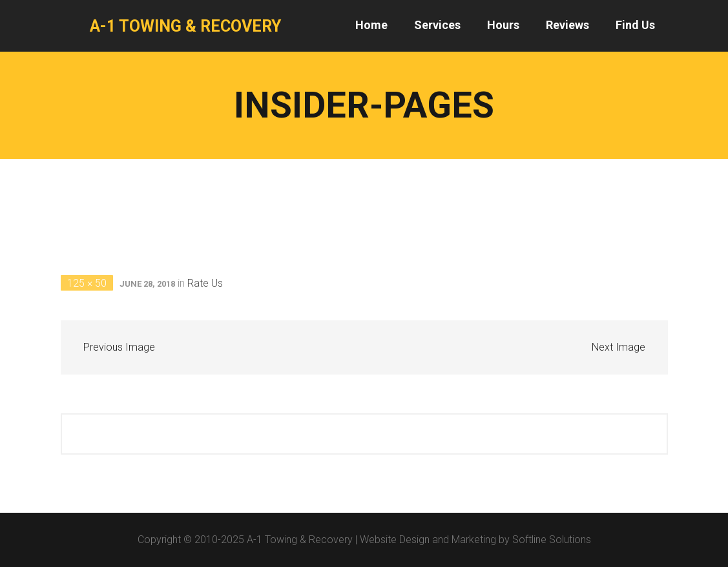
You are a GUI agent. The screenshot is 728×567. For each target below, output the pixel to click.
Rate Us (205, 283)
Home (371, 25)
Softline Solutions (552, 540)
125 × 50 (87, 283)
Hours (503, 25)
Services (437, 25)
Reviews (567, 25)
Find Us (635, 25)
